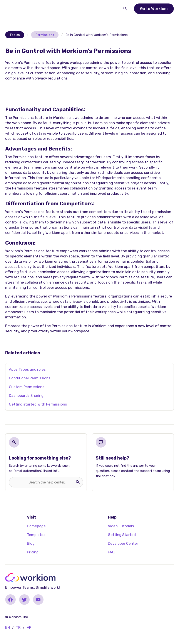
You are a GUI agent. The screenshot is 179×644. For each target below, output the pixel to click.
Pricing (33, 552)
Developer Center (123, 543)
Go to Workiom (154, 9)
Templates (36, 535)
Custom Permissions (27, 387)
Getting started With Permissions (38, 404)
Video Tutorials (121, 526)
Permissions (45, 35)
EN (8, 627)
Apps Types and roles (27, 369)
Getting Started (122, 535)
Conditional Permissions (30, 378)
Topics (15, 35)
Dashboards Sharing (26, 396)
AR (29, 627)
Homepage (36, 526)
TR (18, 627)
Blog (31, 543)
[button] (15, 8)
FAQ (111, 552)
